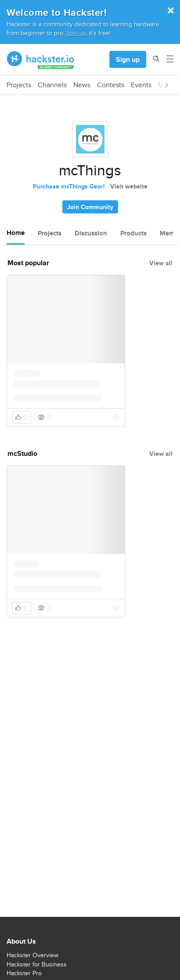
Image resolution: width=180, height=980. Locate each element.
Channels (52, 85)
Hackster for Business (37, 964)
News (82, 85)
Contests (111, 85)
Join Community (90, 207)
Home (16, 233)
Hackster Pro (24, 973)
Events (141, 85)
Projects (19, 85)
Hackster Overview (32, 955)
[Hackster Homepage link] (41, 60)
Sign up (128, 59)
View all (161, 263)
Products (133, 233)
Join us (76, 33)
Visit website (129, 186)
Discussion (91, 233)
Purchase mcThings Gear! (69, 186)
